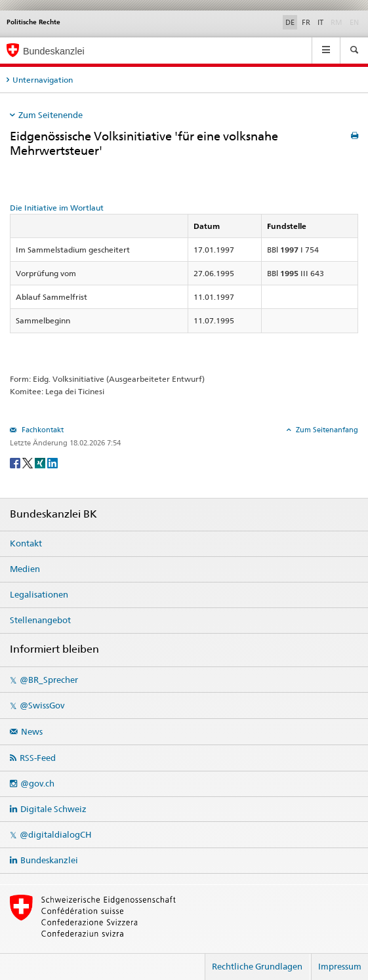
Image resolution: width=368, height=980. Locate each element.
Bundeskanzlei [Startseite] (54, 51)
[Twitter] (29, 462)
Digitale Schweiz (53, 809)
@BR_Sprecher (49, 680)
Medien (25, 569)
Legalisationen (39, 594)
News (32, 731)
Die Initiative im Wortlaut (57, 208)
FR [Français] (306, 22)
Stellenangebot (40, 620)
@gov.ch (37, 783)
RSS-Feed (38, 758)
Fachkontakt (42, 430)
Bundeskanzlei (49, 860)
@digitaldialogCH (55, 834)
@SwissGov (42, 705)
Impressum (340, 966)
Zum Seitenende (51, 115)
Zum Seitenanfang (326, 430)
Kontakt (26, 543)
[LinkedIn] (52, 462)
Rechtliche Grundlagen (257, 966)
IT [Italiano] (320, 22)
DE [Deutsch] (290, 22)
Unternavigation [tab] (43, 80)
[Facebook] (16, 462)
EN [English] (354, 22)
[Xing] (41, 462)
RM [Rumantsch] (337, 22)
